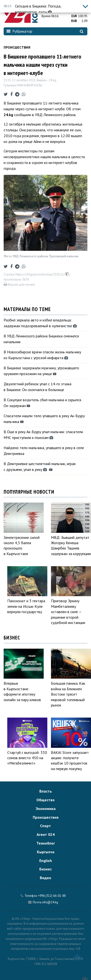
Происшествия (17, 47)
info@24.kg (50, 902)
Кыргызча (46, 852)
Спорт (45, 826)
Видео (45, 878)
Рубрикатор (19, 31)
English (46, 861)
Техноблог (46, 843)
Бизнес (45, 869)
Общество (45, 800)
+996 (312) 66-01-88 (52, 896)
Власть (46, 791)
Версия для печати (19, 285)
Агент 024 (46, 834)
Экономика (46, 809)
